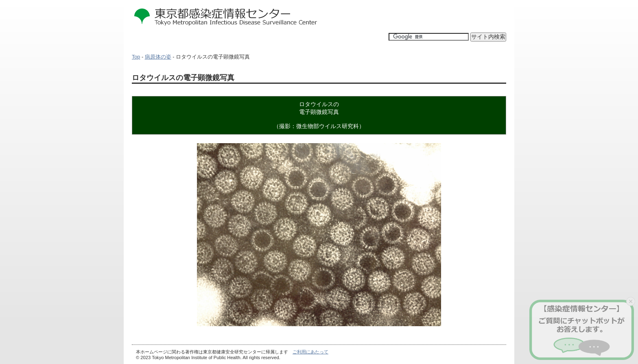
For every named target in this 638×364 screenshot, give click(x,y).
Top (136, 57)
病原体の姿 (158, 57)
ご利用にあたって (310, 352)
